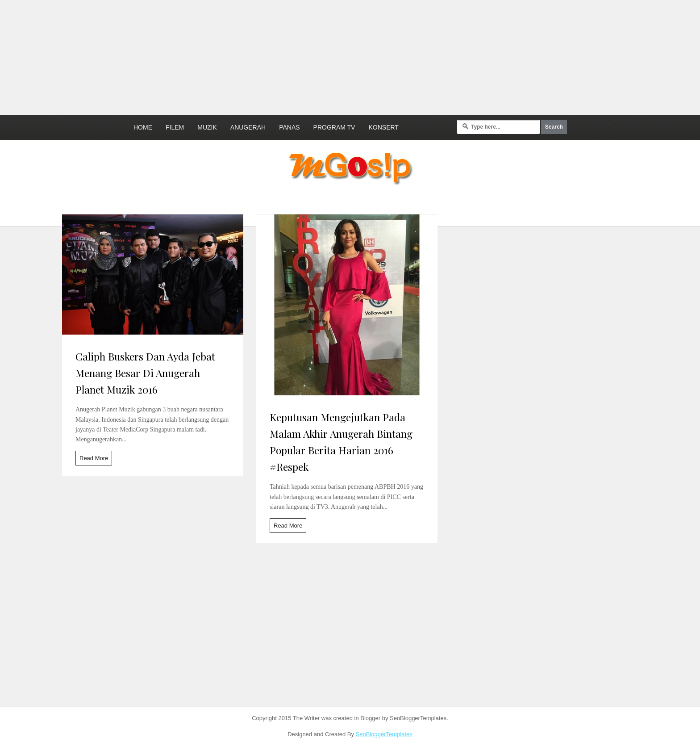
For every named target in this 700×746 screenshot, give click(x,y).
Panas (289, 127)
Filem (175, 127)
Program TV (334, 127)
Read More (94, 458)
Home (143, 127)
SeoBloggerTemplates (384, 734)
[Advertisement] (217, 56)
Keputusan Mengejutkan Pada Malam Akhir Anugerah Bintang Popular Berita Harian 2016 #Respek (341, 442)
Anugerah (248, 127)
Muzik (207, 127)
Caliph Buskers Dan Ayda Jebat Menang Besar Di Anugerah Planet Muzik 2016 (145, 373)
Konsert (383, 127)
